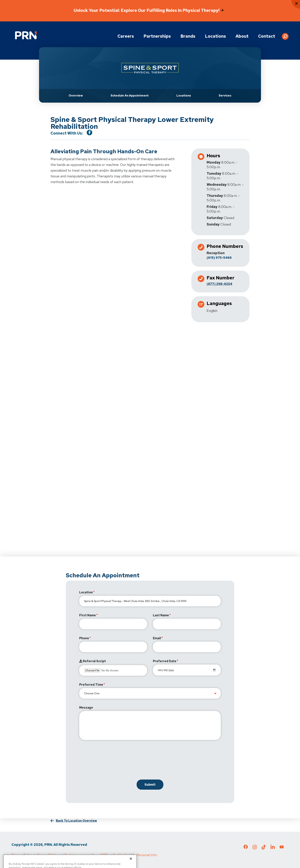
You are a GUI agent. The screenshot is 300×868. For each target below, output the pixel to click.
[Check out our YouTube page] (282, 847)
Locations (215, 36)
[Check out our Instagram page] (255, 848)
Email (157, 638)
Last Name (161, 615)
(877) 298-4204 (219, 284)
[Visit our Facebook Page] (89, 133)
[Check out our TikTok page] (264, 848)
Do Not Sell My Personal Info (135, 855)
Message (86, 708)
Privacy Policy (22, 855)
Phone (84, 638)
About (242, 36)
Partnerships (157, 36)
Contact (267, 36)
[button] (285, 35)
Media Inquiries (75, 855)
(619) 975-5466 (219, 258)
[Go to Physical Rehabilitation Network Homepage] (26, 35)
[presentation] (108, 761)
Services (225, 96)
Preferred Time (91, 685)
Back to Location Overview (76, 821)
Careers (126, 36)
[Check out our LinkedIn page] (273, 848)
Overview (76, 96)
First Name (88, 615)
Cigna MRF (99, 855)
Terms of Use (48, 855)
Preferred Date (165, 661)
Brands (188, 36)
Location (86, 592)
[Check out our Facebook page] (246, 848)
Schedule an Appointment (130, 96)
